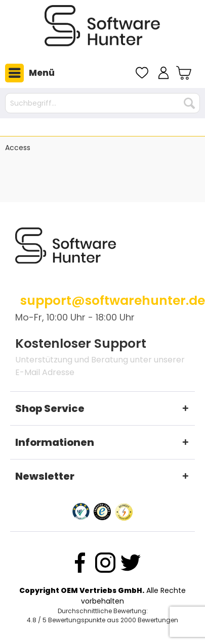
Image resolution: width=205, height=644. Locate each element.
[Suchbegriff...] (102, 103)
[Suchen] (189, 103)
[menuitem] (27, 73)
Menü (30, 73)
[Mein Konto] (163, 73)
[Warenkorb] (185, 73)
